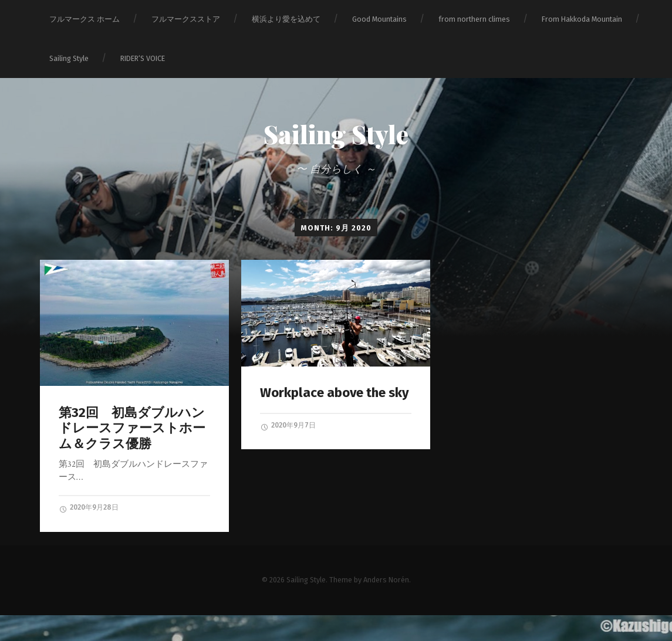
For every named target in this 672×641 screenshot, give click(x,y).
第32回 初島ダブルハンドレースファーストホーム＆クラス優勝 (132, 428)
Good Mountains (379, 19)
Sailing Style (69, 58)
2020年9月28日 (89, 508)
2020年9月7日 (288, 426)
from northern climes (474, 19)
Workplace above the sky (335, 393)
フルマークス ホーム (85, 19)
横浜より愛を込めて (286, 19)
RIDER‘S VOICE (143, 58)
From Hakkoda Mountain (582, 19)
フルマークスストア (186, 19)
